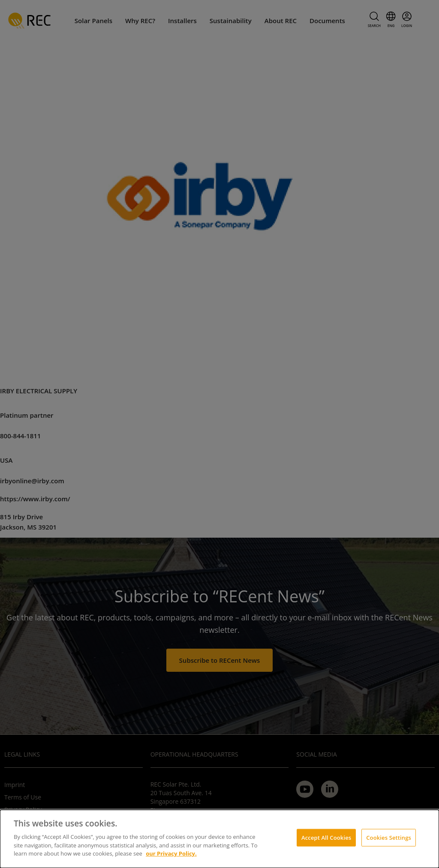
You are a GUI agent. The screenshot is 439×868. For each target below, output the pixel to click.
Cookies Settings (389, 837)
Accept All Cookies (326, 837)
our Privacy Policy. (171, 853)
